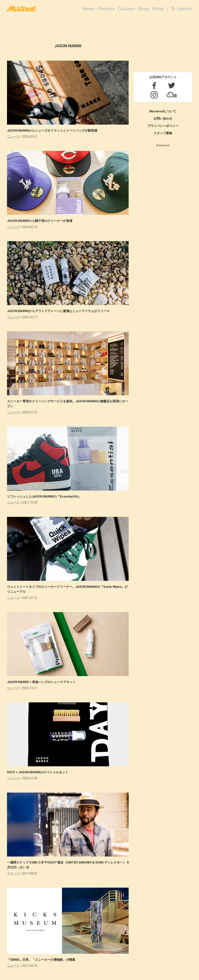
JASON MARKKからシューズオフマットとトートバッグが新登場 (52, 131)
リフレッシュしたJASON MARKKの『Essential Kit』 (44, 497)
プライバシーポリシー (163, 126)
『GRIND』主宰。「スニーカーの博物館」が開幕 (41, 960)
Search (184, 9)
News (89, 9)
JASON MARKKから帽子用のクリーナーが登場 (40, 221)
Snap (144, 9)
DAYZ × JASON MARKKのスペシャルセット (38, 772)
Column (126, 9)
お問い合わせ (163, 119)
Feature (106, 9)
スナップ (13, 874)
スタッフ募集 (163, 133)
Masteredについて (163, 111)
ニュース (13, 137)
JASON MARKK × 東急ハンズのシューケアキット (41, 682)
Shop (158, 9)
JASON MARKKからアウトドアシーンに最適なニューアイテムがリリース (58, 311)
